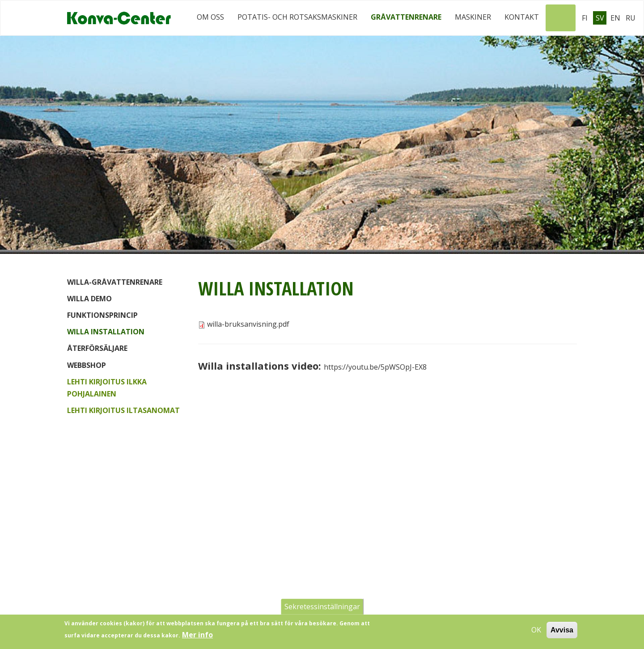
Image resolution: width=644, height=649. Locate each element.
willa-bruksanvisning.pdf (248, 324)
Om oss (210, 17)
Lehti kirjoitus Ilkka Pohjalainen (107, 388)
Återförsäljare (97, 348)
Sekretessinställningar (322, 609)
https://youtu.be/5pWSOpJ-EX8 (375, 367)
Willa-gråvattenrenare (115, 282)
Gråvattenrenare (406, 17)
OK (536, 632)
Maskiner (473, 17)
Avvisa (562, 633)
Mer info (197, 638)
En (615, 18)
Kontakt (522, 17)
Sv (600, 18)
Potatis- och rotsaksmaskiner (297, 17)
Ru (631, 18)
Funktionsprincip (102, 315)
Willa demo (89, 299)
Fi (585, 18)
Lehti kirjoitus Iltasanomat (123, 410)
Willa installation (106, 332)
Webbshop (87, 365)
